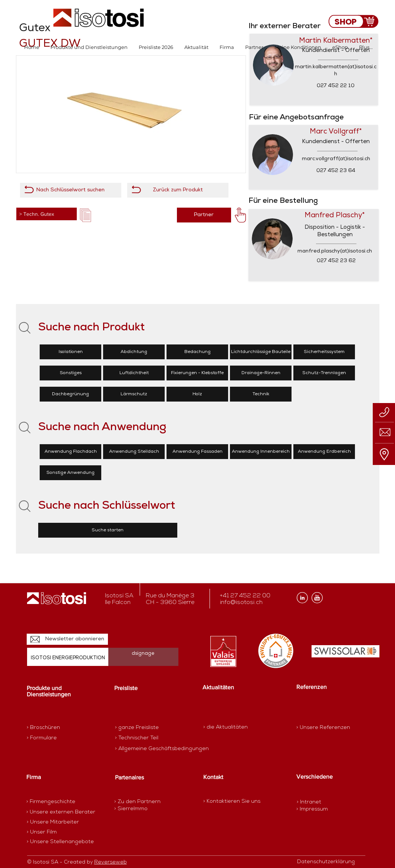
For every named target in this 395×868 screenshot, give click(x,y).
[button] (89, 47)
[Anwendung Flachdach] (70, 452)
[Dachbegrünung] (70, 394)
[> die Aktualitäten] (226, 727)
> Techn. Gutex (37, 214)
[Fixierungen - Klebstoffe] (197, 373)
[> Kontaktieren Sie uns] (232, 801)
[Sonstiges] (70, 373)
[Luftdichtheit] (134, 373)
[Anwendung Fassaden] (197, 452)
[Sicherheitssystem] (324, 352)
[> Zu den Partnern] (140, 802)
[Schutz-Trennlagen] (324, 373)
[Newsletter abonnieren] (67, 639)
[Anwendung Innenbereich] (261, 452)
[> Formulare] (59, 738)
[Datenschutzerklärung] (330, 862)
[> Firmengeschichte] (55, 802)
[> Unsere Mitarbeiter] (53, 822)
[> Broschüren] (56, 728)
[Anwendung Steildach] (134, 452)
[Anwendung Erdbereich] (324, 452)
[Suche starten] (108, 530)
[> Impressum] (312, 809)
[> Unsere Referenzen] (323, 728)
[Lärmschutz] (134, 394)
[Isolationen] (70, 352)
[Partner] (204, 215)
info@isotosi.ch (241, 603)
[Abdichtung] (134, 352)
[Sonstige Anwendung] (70, 473)
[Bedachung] (197, 352)
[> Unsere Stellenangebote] (60, 842)
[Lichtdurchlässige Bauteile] (261, 352)
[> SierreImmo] (140, 809)
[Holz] (197, 394)
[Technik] (261, 394)
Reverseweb (111, 862)
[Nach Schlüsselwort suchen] (71, 190)
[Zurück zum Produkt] (178, 190)
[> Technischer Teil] (141, 738)
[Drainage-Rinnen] (261, 373)
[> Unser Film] (42, 832)
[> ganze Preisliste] (141, 728)
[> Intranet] (310, 802)
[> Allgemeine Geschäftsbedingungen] (162, 749)
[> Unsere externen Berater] (61, 812)
